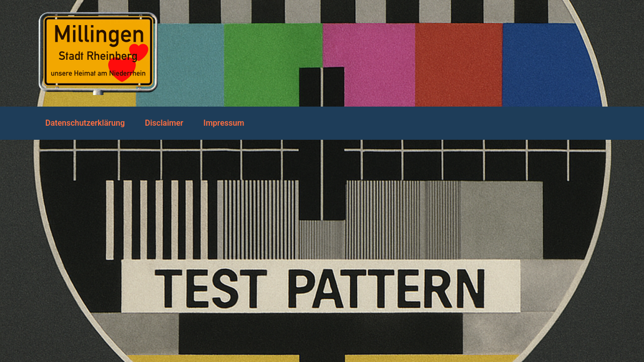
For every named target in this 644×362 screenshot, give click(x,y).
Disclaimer (164, 123)
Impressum (224, 123)
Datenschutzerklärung (85, 123)
